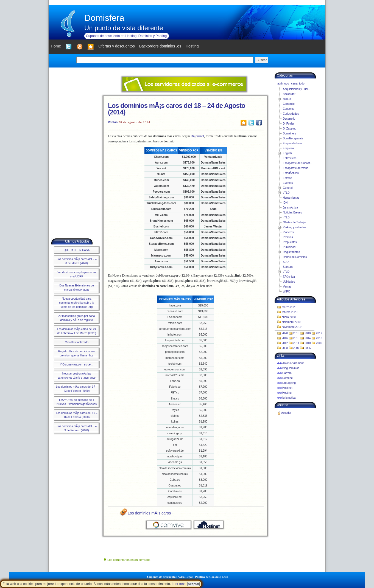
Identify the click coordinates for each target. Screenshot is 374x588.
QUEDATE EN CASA (77, 250)
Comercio (289, 104)
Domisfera (104, 18)
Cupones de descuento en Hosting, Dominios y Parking (126, 36)
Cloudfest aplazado (77, 342)
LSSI (225, 577)
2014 (308, 338)
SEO (286, 262)
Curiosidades (291, 114)
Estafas (287, 178)
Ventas (113, 122)
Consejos (289, 109)
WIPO (287, 292)
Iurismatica (289, 398)
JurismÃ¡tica (290, 208)
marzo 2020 (289, 307)
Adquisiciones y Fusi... (297, 89)
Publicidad (289, 247)
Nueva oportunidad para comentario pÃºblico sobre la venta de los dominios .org (76, 303)
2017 (319, 333)
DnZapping (290, 129)
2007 (296, 348)
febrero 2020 (290, 312)
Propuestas (290, 242)
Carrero (287, 373)
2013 (319, 338)
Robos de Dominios (295, 257)
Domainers (289, 133)
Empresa (288, 148)
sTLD (286, 272)
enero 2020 (289, 317)
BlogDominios (291, 368)
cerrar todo (298, 84)
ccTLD (287, 99)
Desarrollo (289, 119)
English (287, 153)
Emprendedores (293, 143)
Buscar (262, 60)
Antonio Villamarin (293, 363)
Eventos (288, 183)
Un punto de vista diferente (124, 28)
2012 (285, 343)
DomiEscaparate (293, 138)
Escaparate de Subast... (298, 163)
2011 (296, 343)
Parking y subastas (295, 227)
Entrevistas (290, 158)
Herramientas (291, 198)
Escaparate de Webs (296, 168)
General (288, 188)
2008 (285, 348)
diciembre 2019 (291, 322)
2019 (296, 333)
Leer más (178, 584)
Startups (288, 267)
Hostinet (287, 388)
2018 (308, 333)
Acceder (286, 413)
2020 (285, 333)
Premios (288, 237)
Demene (288, 378)
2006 (308, 348)
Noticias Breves (292, 213)
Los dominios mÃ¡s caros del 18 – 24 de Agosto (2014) (177, 109)
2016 (285, 338)
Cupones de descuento (161, 577)
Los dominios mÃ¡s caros (149, 513)
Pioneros (288, 232)
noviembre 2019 (292, 327)
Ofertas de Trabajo (294, 222)
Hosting (287, 393)
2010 (308, 343)
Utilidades (289, 282)
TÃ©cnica (289, 277)
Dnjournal (197, 136)
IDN (285, 203)
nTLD (286, 217)
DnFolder (288, 124)
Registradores (291, 252)
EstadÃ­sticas (291, 173)
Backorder (289, 94)
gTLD (286, 193)
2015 (296, 338)
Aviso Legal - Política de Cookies (199, 577)
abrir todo (283, 84)
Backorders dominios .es (160, 46)
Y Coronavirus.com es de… (77, 365)
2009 (319, 343)
